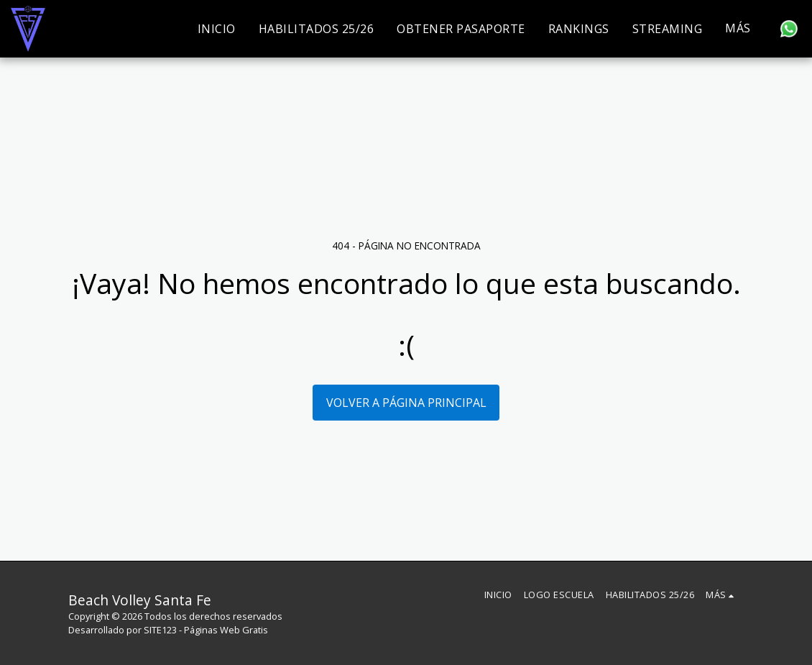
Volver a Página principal (406, 403)
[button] (789, 29)
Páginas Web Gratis (226, 630)
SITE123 (160, 630)
